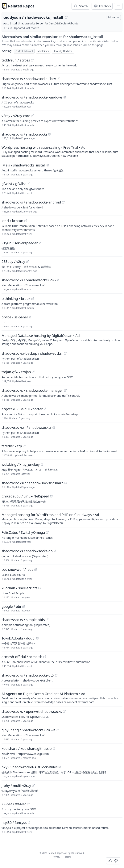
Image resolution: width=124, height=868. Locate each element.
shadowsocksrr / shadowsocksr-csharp (33, 483)
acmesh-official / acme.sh (22, 657)
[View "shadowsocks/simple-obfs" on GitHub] (47, 620)
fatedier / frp (12, 446)
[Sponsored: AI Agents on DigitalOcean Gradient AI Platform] (62, 698)
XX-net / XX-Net (14, 804)
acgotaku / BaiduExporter (22, 409)
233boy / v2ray (13, 262)
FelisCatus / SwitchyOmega (23, 532)
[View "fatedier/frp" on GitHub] (24, 446)
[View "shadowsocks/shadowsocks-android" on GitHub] (63, 202)
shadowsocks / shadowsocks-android (31, 202)
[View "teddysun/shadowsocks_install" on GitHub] (66, 17)
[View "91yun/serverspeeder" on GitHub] (40, 243)
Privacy (56, 857)
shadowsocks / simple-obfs (23, 620)
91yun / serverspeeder (20, 243)
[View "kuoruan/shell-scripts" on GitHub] (40, 588)
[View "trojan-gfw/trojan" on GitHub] (33, 372)
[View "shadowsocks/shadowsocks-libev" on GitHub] (58, 79)
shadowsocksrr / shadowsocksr (27, 427)
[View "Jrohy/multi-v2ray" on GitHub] (33, 786)
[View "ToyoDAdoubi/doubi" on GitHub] (38, 638)
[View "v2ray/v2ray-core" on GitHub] (32, 116)
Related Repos (21, 6)
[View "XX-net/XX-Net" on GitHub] (28, 804)
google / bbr (11, 606)
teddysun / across (16, 60)
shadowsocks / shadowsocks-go (27, 551)
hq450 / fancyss (14, 823)
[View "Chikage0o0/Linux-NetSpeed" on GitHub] (52, 496)
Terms (68, 857)
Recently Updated (63, 51)
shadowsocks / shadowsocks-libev (29, 79)
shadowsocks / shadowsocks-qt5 (28, 675)
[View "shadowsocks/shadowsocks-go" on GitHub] (55, 551)
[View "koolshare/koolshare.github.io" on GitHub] (54, 748)
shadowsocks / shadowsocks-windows (32, 97)
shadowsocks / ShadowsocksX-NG (29, 280)
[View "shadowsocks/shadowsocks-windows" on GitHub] (65, 97)
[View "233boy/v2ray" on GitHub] (27, 262)
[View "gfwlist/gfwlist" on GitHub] (28, 184)
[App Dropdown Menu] (118, 6)
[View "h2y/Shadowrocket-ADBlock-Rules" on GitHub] (60, 767)
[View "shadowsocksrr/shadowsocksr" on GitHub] (54, 427)
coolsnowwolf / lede (17, 569)
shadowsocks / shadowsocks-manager (32, 390)
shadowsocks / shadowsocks (24, 134)
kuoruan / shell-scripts (19, 588)
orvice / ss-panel (15, 317)
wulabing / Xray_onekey (21, 464)
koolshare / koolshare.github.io (27, 748)
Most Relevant (24, 51)
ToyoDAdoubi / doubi (18, 638)
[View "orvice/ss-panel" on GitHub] (30, 317)
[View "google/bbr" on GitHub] (24, 606)
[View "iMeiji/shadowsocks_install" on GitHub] (48, 165)
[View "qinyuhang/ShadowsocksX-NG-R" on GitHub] (57, 730)
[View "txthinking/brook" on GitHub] (33, 299)
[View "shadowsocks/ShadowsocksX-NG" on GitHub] (58, 280)
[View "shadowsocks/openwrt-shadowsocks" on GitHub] (64, 711)
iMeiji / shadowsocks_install (24, 165)
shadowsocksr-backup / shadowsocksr (32, 353)
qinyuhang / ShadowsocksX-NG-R (28, 730)
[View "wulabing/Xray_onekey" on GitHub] (42, 464)
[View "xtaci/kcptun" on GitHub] (26, 221)
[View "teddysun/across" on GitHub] (32, 60)
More (114, 17)
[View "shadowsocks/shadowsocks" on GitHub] (50, 134)
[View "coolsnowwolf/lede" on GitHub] (36, 569)
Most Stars (43, 51)
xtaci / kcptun (12, 221)
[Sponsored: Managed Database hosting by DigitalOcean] (62, 339)
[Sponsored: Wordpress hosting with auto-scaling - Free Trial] (62, 151)
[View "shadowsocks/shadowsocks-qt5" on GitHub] (56, 675)
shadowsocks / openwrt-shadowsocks (32, 711)
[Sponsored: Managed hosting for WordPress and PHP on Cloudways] (62, 518)
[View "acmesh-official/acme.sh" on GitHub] (45, 657)
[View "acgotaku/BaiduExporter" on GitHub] (45, 409)
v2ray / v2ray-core (16, 116)
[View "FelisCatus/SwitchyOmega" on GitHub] (47, 532)
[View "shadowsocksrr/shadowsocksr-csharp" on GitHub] (66, 483)
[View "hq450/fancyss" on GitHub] (29, 823)
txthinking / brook (16, 299)
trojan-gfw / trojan (16, 372)
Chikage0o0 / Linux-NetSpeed (25, 496)
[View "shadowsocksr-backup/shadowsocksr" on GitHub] (65, 353)
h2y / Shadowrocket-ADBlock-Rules (30, 767)
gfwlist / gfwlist (14, 184)
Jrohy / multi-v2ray (16, 786)
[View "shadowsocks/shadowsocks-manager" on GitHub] (65, 390)
